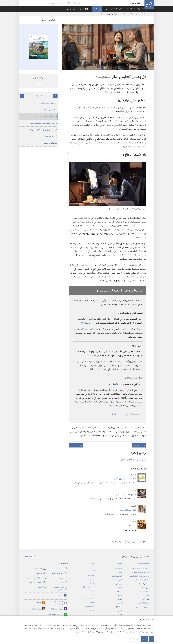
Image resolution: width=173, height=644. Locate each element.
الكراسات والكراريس (116, 576)
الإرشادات (119, 603)
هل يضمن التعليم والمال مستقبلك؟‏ (45, 117)
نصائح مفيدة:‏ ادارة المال (126, 494)
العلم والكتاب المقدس (143, 603)
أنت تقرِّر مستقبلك (51, 137)
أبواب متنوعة (118, 584)
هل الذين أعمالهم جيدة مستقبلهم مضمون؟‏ (43, 123)
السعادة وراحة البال (144, 584)
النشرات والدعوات (117, 580)
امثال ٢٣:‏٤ (112, 414)
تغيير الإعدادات (134, 639)
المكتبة (151, 14)
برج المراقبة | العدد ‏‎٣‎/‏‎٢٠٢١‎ (129, 14)
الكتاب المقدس (118, 568)
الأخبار (93, 563)
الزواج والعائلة (145, 588)
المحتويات (39, 96)
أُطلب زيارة (92, 579)
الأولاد (148, 595)
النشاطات (92, 602)
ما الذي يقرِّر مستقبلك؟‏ (49, 110)
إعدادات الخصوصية (82, 632)
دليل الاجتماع (118, 592)
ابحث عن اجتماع (39, 569)
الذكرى (93, 595)
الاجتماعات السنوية (90, 599)
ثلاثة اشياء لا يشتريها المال (125, 479)
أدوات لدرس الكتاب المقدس (142, 580)
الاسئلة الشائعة (91, 575)
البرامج (120, 595)
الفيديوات (119, 611)
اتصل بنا (93, 583)
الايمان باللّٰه (146, 599)
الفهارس (120, 599)
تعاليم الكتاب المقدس (143, 563)
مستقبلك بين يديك (51, 143)
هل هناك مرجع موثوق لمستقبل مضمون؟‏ (44, 130)
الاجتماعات (92, 591)
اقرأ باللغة (52, 20)
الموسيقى (119, 615)
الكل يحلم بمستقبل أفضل (48, 103)
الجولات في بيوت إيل (89, 587)
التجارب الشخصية (90, 606)
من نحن (93, 570)
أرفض (145, 639)
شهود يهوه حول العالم (89, 610)
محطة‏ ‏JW (119, 607)
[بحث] (40, 3)
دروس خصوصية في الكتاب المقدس (139, 576)
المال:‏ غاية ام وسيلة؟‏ (127, 510)
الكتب (120, 572)
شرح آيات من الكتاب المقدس (141, 572)
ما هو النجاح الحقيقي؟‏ (127, 526)
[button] (114, 9)
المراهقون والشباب (144, 592)
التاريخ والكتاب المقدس (143, 607)
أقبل (151, 639)
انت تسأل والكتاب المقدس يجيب (140, 568)
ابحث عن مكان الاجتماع (59, 573)
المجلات (143, 14)
